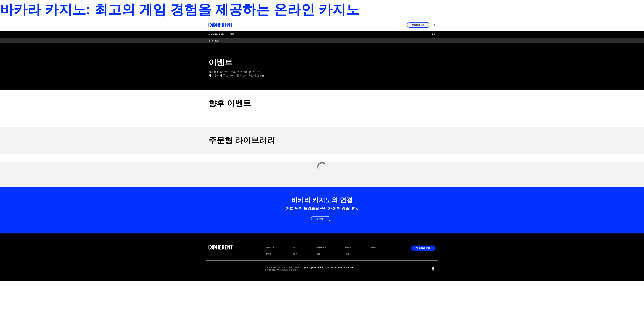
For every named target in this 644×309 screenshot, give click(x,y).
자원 (318, 254)
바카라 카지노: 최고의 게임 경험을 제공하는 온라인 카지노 (180, 10)
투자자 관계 (321, 247)
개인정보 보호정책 (273, 267)
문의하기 (321, 219)
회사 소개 (270, 247)
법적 (295, 254)
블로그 (348, 247)
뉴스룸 (269, 254)
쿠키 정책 (287, 267)
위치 (295, 247)
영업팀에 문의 (418, 25)
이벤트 (373, 247)
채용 (347, 254)
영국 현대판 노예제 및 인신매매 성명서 (282, 270)
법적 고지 (299, 267)
